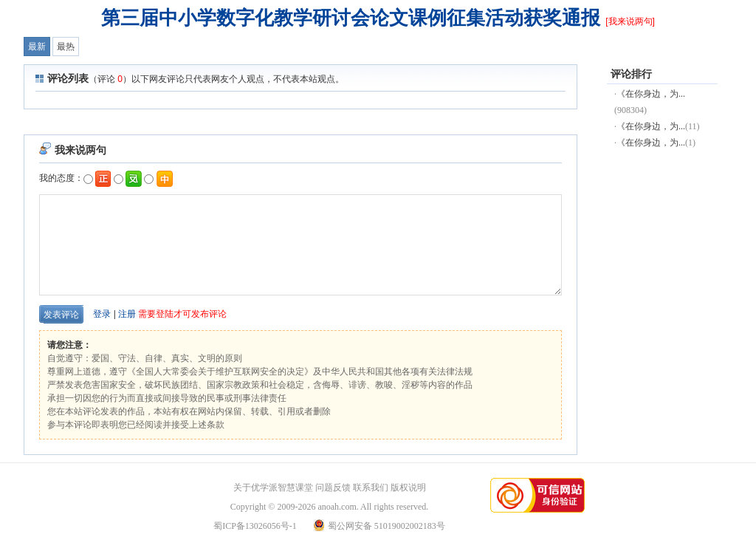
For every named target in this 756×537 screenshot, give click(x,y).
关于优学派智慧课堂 (273, 488)
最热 (66, 47)
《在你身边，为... (651, 94)
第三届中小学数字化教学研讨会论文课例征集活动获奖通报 (351, 18)
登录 (102, 314)
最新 (37, 47)
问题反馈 (333, 488)
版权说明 (408, 488)
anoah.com (337, 507)
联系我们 (371, 488)
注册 (127, 314)
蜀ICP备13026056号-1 (255, 526)
